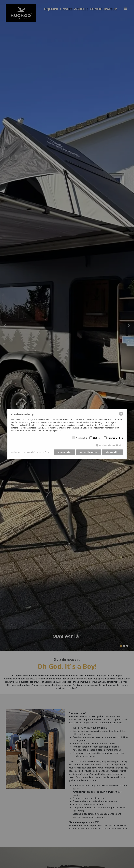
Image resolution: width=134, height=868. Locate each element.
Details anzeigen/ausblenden (111, 445)
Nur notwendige (65, 452)
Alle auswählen (112, 452)
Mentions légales (43, 452)
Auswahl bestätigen (89, 452)
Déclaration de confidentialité (23, 452)
